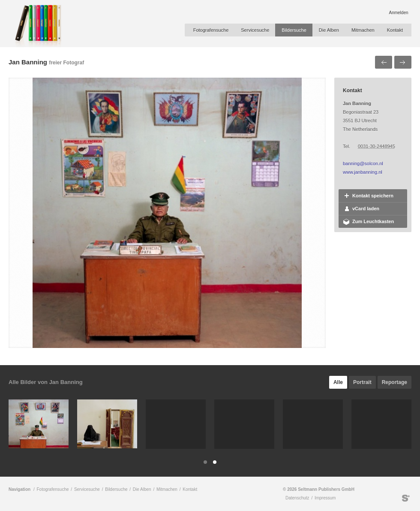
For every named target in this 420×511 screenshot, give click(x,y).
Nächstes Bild (403, 62)
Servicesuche (255, 30)
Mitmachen (363, 30)
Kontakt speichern (373, 196)
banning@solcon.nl (363, 163)
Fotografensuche (211, 30)
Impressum (325, 498)
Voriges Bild (384, 62)
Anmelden (398, 13)
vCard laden (366, 209)
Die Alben (329, 30)
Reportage (394, 382)
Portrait (362, 382)
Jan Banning (28, 62)
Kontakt (395, 30)
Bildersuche (294, 30)
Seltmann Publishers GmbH (406, 498)
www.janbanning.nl (363, 172)
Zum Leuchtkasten (373, 221)
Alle (338, 382)
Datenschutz (297, 498)
